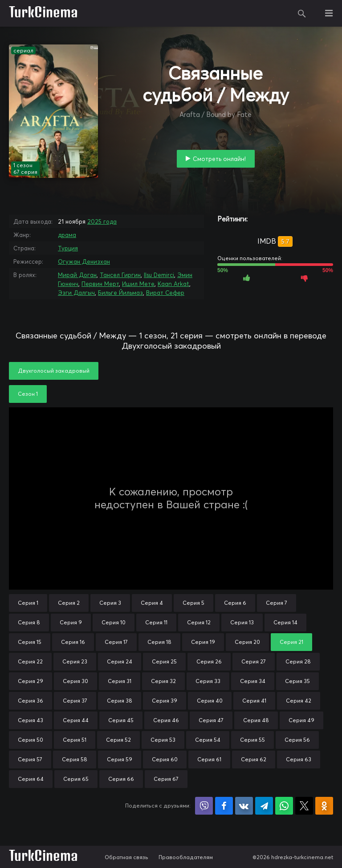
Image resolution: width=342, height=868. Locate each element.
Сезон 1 (28, 394)
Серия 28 (298, 661)
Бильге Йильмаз (120, 293)
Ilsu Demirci (159, 275)
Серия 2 (69, 603)
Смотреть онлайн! (219, 159)
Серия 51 (75, 740)
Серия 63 (299, 759)
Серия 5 (193, 603)
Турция (68, 248)
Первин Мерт (100, 284)
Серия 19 (203, 642)
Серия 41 (254, 701)
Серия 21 (291, 642)
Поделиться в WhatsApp (284, 806)
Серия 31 (120, 681)
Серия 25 (164, 661)
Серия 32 (163, 681)
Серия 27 (254, 661)
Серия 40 (210, 701)
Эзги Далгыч (76, 293)
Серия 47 (211, 720)
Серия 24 (120, 661)
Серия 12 (199, 622)
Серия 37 (75, 701)
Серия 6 (235, 603)
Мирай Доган (77, 275)
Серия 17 (116, 642)
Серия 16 (73, 642)
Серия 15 (30, 642)
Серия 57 (30, 759)
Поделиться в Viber (204, 806)
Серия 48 (256, 720)
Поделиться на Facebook (224, 806)
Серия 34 (253, 681)
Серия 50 (31, 740)
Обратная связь (126, 857)
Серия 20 (247, 642)
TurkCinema (43, 13)
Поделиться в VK (244, 806)
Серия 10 (114, 622)
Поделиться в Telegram (264, 806)
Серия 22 (30, 661)
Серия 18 (159, 642)
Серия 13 (242, 622)
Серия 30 (75, 681)
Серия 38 (120, 701)
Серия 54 (208, 740)
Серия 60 (165, 759)
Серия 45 (121, 720)
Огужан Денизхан (84, 261)
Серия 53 (163, 740)
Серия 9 (71, 622)
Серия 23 (75, 661)
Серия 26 (209, 661)
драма (67, 235)
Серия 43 (31, 720)
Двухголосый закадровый (54, 371)
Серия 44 (76, 720)
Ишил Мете (138, 284)
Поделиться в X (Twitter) (304, 806)
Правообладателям (186, 857)
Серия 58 (75, 759)
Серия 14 (285, 622)
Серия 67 (166, 779)
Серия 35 (297, 681)
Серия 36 (31, 701)
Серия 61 (209, 759)
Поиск (302, 13)
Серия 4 (152, 603)
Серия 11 (156, 622)
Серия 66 (121, 779)
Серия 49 (301, 720)
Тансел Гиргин (120, 275)
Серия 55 (252, 740)
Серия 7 (277, 603)
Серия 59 (120, 759)
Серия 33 (208, 681)
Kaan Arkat (173, 284)
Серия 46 (166, 720)
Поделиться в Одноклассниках (324, 806)
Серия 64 (31, 779)
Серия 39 (165, 701)
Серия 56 (297, 740)
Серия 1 (28, 603)
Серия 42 (299, 701)
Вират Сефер (165, 293)
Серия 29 (31, 681)
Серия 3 (110, 603)
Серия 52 (118, 740)
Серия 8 (29, 622)
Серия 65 (76, 779)
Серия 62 (254, 759)
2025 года (102, 221)
